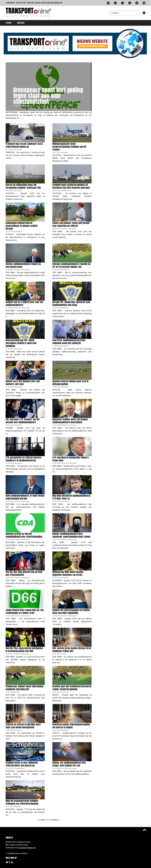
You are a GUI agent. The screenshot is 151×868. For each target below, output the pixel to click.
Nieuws (21, 23)
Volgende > (55, 820)
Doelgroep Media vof (27, 848)
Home (8, 23)
